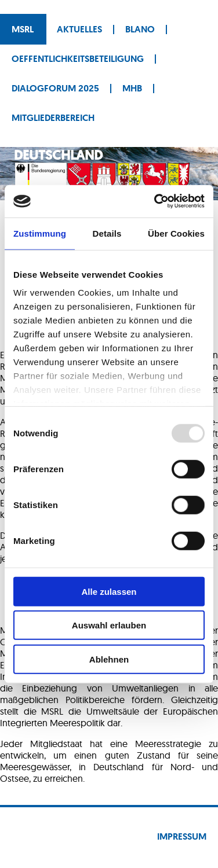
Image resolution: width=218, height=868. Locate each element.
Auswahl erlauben (109, 625)
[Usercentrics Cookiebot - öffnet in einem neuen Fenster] (155, 201)
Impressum (182, 836)
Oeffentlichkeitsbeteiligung (78, 59)
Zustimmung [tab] (40, 233)
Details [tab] (107, 233)
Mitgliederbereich (53, 118)
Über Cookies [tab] (176, 233)
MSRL (23, 29)
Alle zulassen (109, 591)
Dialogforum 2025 (55, 88)
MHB (132, 88)
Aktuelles (79, 29)
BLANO (140, 29)
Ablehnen (109, 659)
